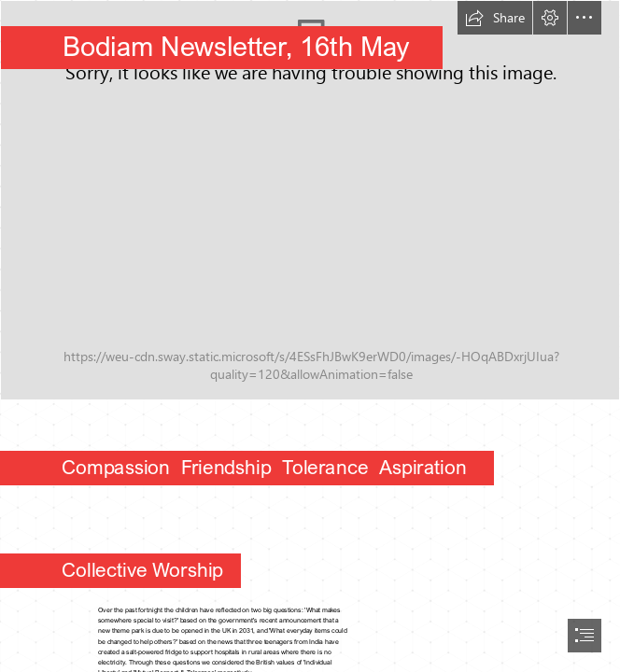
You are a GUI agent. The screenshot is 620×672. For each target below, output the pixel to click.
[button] (495, 18)
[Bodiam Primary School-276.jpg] (310, 200)
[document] (310, 336)
